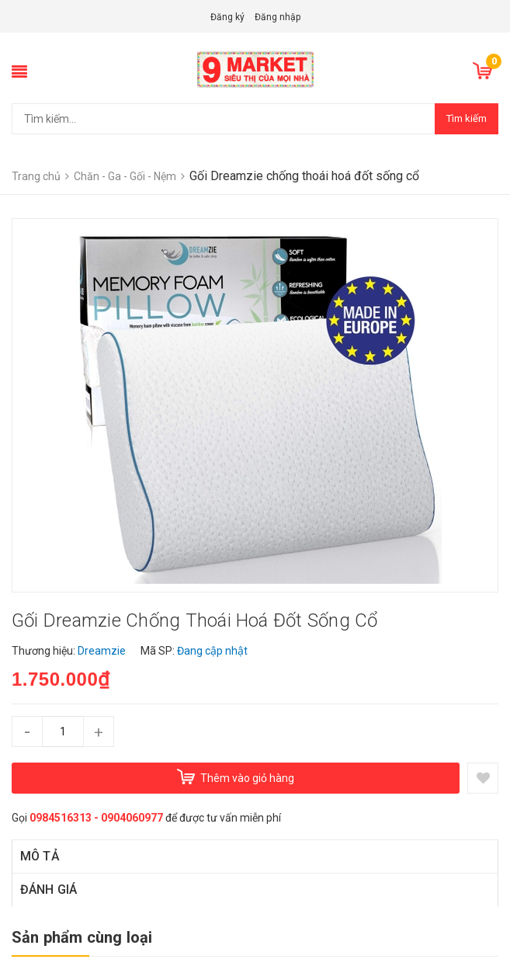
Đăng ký (227, 17)
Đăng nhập (278, 17)
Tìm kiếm (467, 118)
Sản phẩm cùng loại (82, 937)
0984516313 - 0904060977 (96, 818)
